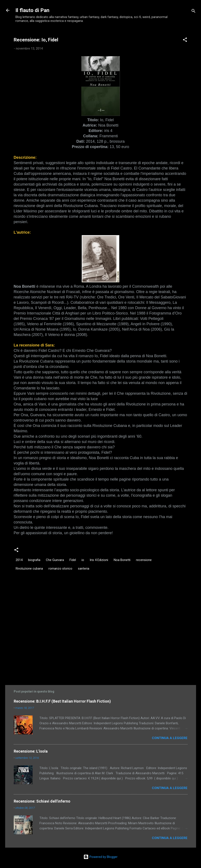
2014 (19, 560)
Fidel (73, 560)
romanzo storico (60, 569)
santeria (84, 569)
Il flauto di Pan (32, 10)
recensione (144, 560)
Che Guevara (55, 560)
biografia (34, 560)
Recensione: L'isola (31, 751)
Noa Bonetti (122, 560)
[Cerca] (193, 12)
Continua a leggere (170, 738)
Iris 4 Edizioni (99, 560)
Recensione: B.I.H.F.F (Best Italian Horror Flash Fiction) (62, 701)
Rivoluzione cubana (29, 569)
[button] (185, 40)
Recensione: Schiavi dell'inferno (42, 801)
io (83, 560)
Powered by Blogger (100, 857)
